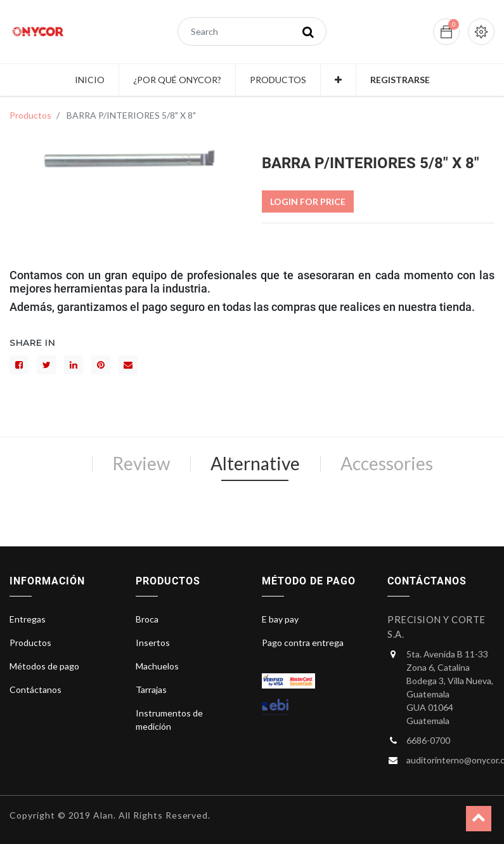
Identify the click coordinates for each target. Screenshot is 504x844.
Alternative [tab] (255, 463)
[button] (338, 80)
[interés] (101, 365)
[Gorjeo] (46, 365)
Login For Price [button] (308, 201)
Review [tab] (141, 463)
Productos (30, 115)
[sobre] (128, 365)
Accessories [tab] (387, 463)
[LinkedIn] (74, 365)
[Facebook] (19, 365)
